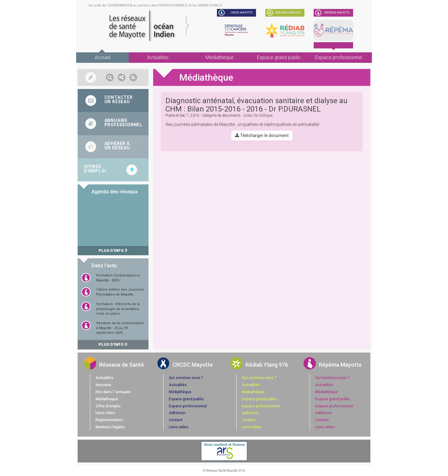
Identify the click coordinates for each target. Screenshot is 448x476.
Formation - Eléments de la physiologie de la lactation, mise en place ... (118, 309)
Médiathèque (220, 57)
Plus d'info (113, 250)
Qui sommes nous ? (186, 378)
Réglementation (109, 420)
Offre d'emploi (108, 406)
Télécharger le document (262, 135)
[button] (110, 77)
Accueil (102, 57)
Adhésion (177, 413)
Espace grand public (279, 57)
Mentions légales (110, 427)
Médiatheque (107, 399)
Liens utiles (105, 413)
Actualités (158, 57)
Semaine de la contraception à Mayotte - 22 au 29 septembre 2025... (120, 328)
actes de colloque (258, 115)
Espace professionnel (339, 57)
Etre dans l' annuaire (113, 392)
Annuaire (103, 385)
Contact (176, 420)
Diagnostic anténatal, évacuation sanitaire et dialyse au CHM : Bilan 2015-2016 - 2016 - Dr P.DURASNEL (257, 105)
